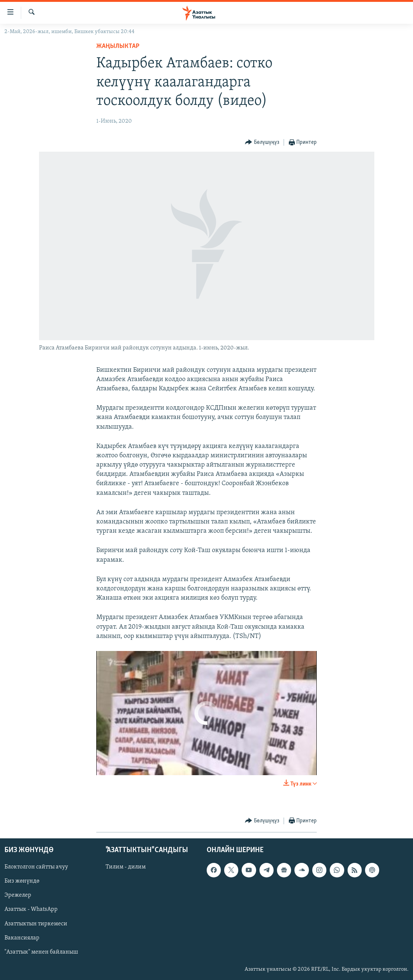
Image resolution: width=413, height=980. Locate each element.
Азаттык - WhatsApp (31, 909)
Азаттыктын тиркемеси (36, 923)
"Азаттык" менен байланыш (41, 952)
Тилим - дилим (126, 867)
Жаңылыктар (118, 46)
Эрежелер (18, 895)
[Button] (262, 143)
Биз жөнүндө (22, 881)
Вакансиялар (22, 938)
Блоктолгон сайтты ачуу (36, 867)
